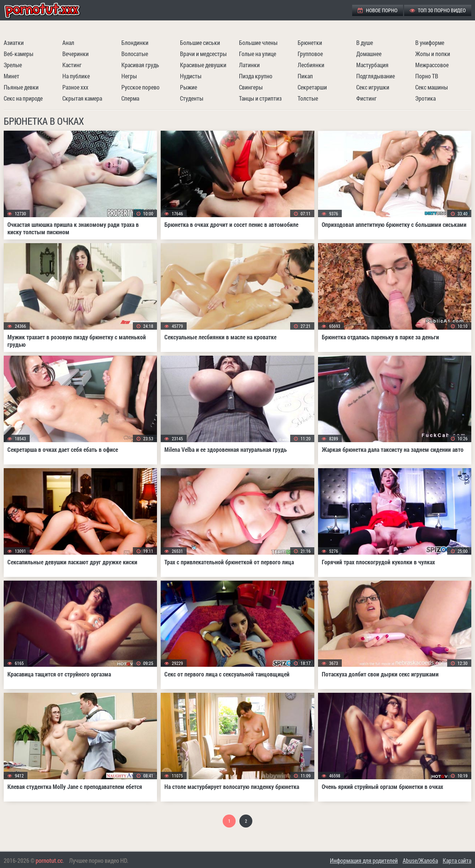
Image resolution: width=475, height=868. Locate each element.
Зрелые (13, 65)
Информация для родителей (364, 860)
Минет (12, 76)
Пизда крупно (256, 76)
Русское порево (140, 87)
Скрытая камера (82, 98)
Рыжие (189, 87)
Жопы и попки (433, 54)
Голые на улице (258, 54)
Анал (68, 43)
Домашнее (369, 54)
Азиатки (14, 43)
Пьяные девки (21, 87)
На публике (76, 76)
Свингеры (251, 87)
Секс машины (432, 87)
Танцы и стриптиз (260, 98)
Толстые (308, 98)
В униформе (430, 43)
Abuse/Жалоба (420, 860)
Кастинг (72, 65)
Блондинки (135, 43)
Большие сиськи (200, 43)
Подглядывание (376, 76)
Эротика (425, 98)
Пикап (305, 76)
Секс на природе (23, 98)
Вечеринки (76, 54)
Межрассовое (432, 65)
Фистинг (366, 98)
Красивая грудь (140, 65)
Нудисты (191, 76)
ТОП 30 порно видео (438, 10)
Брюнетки (310, 43)
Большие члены (258, 43)
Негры (129, 76)
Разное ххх (75, 87)
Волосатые (135, 54)
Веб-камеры (19, 54)
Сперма (130, 98)
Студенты (192, 98)
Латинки (249, 65)
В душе (365, 43)
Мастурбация (372, 65)
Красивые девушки (203, 65)
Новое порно (378, 10)
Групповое (310, 54)
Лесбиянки (311, 65)
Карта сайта (457, 860)
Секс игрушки (373, 87)
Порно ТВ (427, 76)
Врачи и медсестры (203, 54)
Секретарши (312, 87)
